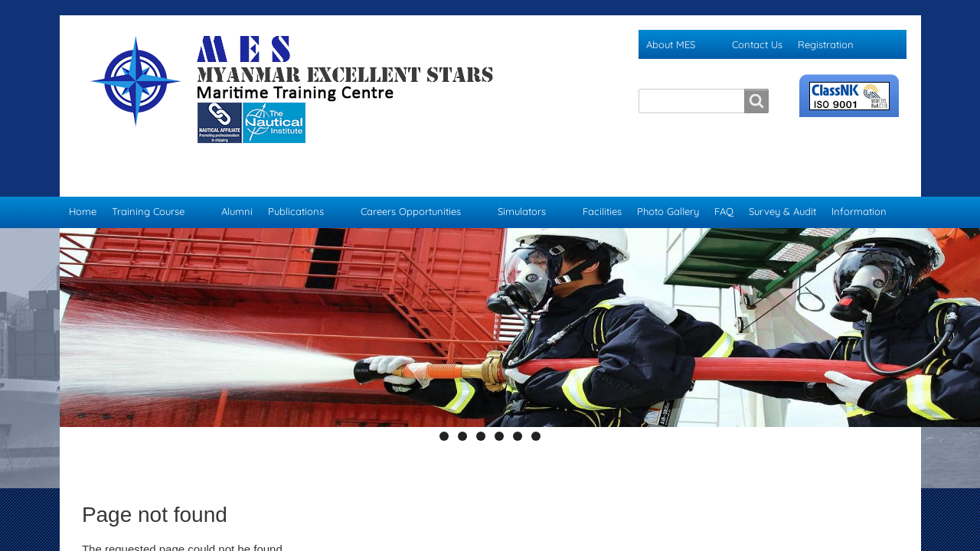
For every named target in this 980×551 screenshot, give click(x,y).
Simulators (522, 181)
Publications (296, 181)
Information (859, 181)
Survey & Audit (782, 181)
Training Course (148, 181)
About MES (671, 44)
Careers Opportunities (411, 181)
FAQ (724, 181)
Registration (826, 44)
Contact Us (757, 44)
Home (83, 181)
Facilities (602, 181)
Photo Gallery (668, 181)
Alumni (237, 181)
